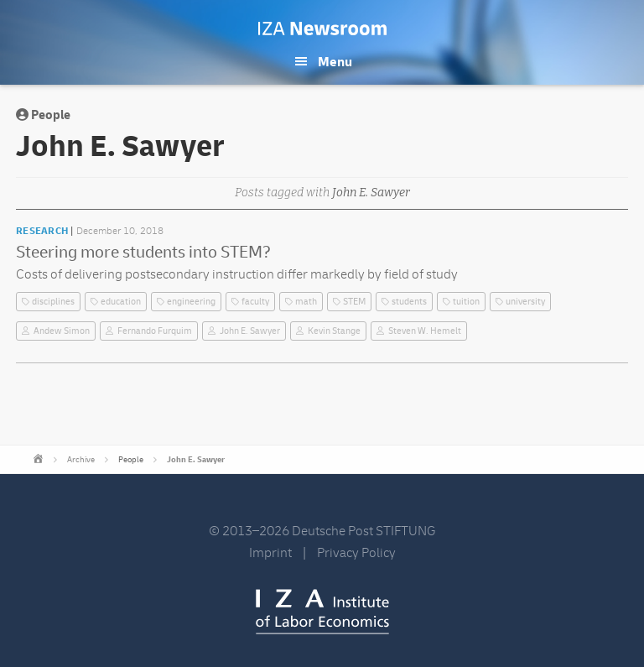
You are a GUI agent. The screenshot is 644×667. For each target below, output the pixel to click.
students (409, 302)
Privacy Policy (356, 553)
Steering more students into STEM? (143, 252)
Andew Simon (62, 331)
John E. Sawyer (250, 331)
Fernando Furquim (155, 331)
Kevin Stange (334, 331)
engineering (191, 302)
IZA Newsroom (322, 29)
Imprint (270, 553)
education (121, 302)
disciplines (53, 302)
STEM (354, 302)
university (525, 302)
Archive (81, 460)
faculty (255, 302)
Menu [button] (335, 62)
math (306, 302)
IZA (322, 612)
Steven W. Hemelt (425, 331)
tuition (466, 302)
